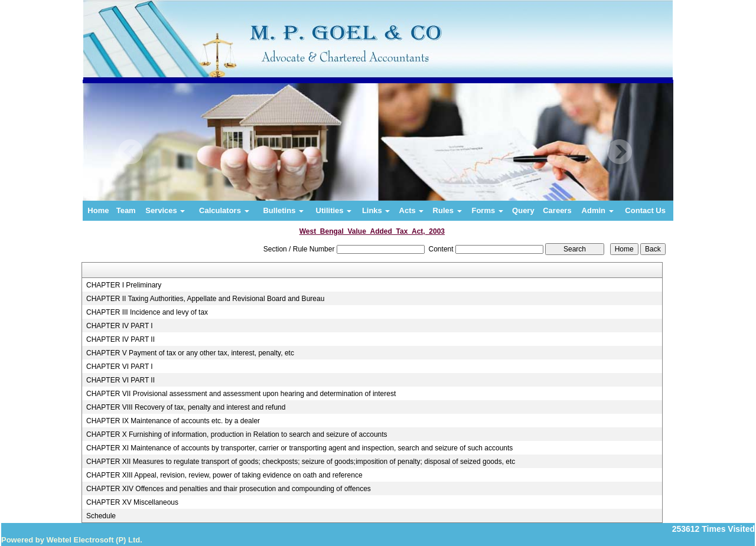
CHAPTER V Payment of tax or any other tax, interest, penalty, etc (190, 353)
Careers (557, 210)
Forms (487, 210)
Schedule (101, 516)
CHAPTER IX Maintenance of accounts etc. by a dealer (173, 421)
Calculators (224, 210)
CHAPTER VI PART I (120, 367)
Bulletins (283, 210)
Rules (447, 210)
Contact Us (645, 210)
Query (523, 210)
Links (376, 210)
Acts (412, 210)
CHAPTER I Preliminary (124, 285)
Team (126, 210)
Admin (598, 210)
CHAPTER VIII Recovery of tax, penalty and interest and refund (186, 407)
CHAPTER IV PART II (120, 339)
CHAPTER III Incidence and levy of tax (147, 312)
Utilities (334, 210)
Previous (131, 152)
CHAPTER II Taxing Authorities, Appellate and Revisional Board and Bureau (205, 299)
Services (165, 210)
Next (619, 152)
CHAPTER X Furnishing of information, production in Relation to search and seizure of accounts (237, 434)
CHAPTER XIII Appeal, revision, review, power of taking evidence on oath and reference (224, 475)
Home (98, 210)
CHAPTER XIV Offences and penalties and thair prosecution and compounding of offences (229, 489)
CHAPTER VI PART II (120, 380)
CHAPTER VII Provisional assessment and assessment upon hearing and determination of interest (241, 394)
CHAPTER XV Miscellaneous (132, 502)
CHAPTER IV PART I (120, 326)
